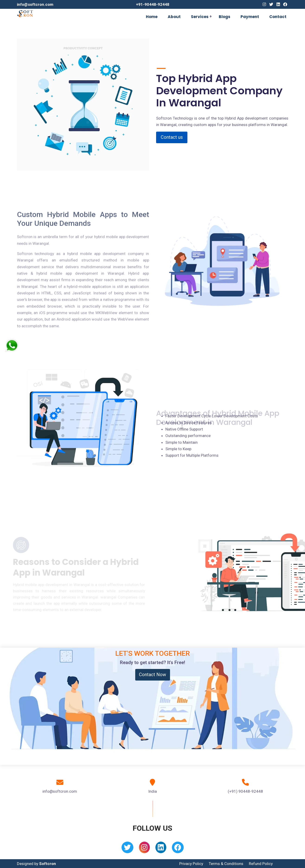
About (174, 17)
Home (152, 17)
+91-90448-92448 (153, 4)
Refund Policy (261, 864)
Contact (278, 17)
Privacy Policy (191, 864)
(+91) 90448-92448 (245, 791)
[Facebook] (285, 4)
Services (200, 17)
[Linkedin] (278, 4)
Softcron (48, 864)
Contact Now (152, 675)
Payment (250, 17)
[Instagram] (264, 4)
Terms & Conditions (226, 864)
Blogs (225, 17)
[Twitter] (271, 4)
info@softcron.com (35, 4)
